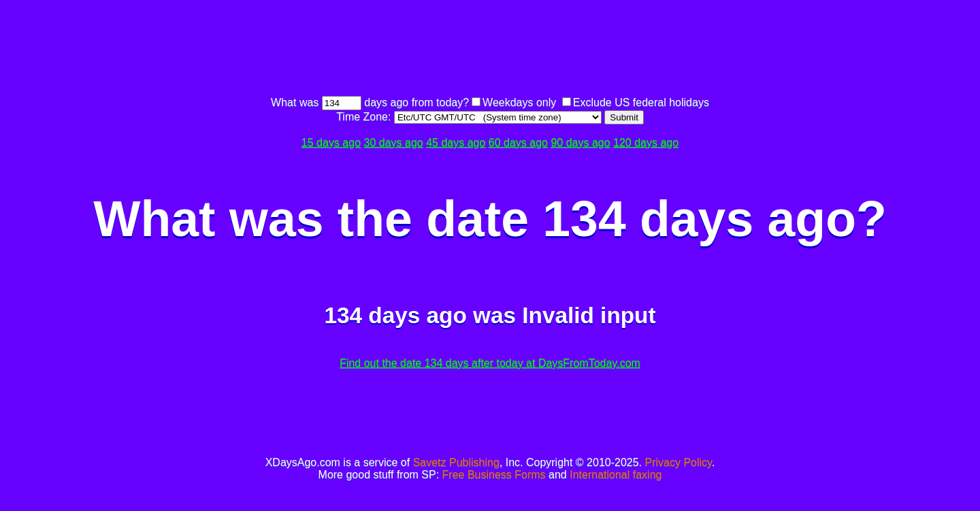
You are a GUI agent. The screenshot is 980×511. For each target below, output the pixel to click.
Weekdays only (519, 102)
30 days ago (394, 143)
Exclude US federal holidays (641, 102)
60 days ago (518, 143)
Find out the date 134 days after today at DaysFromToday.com (490, 363)
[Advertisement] (490, 50)
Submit (624, 117)
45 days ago (456, 143)
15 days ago (331, 143)
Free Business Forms (494, 475)
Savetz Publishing (456, 462)
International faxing (616, 475)
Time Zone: (365, 117)
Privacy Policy (679, 462)
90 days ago (580, 143)
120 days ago (646, 143)
